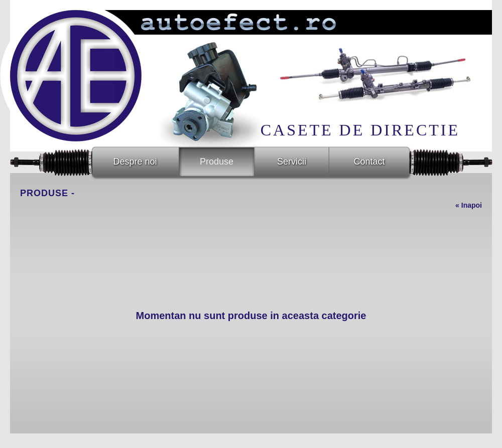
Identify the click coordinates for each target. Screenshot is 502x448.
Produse (217, 162)
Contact (369, 162)
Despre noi (135, 162)
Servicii (292, 162)
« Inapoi (469, 205)
